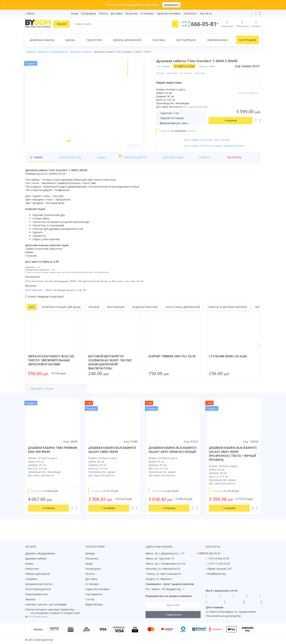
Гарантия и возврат (169, 13)
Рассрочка (131, 13)
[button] (67, 146)
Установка (147, 13)
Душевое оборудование (40, 553)
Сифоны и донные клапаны (227, 312)
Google (33, 616)
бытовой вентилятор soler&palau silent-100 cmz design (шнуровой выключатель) (110, 367)
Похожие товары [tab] (42, 394)
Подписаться (173, 615)
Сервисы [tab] (155, 162)
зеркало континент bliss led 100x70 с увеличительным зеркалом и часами (51, 365)
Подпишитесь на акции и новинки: (169, 596)
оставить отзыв (186, 66)
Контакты (206, 13)
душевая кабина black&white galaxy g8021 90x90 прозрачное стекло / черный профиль (233, 459)
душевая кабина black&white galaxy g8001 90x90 (112, 455)
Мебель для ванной (127, 40)
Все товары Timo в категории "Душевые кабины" (217, 149)
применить (171, 5)
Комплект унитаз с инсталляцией (46, 604)
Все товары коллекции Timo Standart (209, 143)
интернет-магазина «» (55, 609)
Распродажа (88, 13)
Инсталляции (186, 40)
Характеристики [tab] (60, 162)
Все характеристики (174, 108)
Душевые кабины (42, 40)
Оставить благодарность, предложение (231, 612)
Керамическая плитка (39, 584)
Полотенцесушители (38, 589)
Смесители (94, 40)
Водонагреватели (145, 312)
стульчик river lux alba (228, 361)
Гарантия (201, 73)
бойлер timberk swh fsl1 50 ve (172, 361)
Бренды (90, 553)
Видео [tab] (83, 162)
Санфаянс (31, 579)
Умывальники (217, 40)
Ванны (70, 40)
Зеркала (94, 312)
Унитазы (159, 40)
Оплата (103, 13)
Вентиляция (116, 312)
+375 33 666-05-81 (219, 558)
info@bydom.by (217, 574)
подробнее (151, 5)
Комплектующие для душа (61, 312)
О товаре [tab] (37, 162)
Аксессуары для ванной (183, 312)
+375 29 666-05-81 (209, 553)
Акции (75, 13)
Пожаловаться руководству (223, 616)
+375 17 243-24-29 (219, 564)
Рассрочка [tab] (174, 162)
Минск (31, 13)
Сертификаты (94, 594)
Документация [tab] (133, 162)
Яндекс (44, 616)
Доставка (116, 13)
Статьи (90, 599)
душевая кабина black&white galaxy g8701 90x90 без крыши (172, 455)
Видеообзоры (94, 604)
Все (32, 312)
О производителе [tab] (104, 162)
